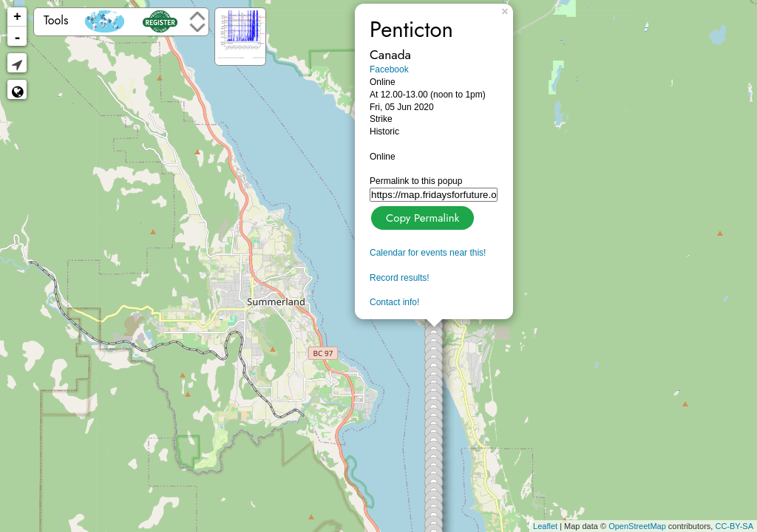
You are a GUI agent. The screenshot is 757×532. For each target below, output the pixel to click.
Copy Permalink (421, 216)
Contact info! (394, 302)
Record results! (400, 278)
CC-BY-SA (734, 526)
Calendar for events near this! (428, 253)
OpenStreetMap (637, 526)
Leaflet (545, 526)
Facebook (389, 69)
